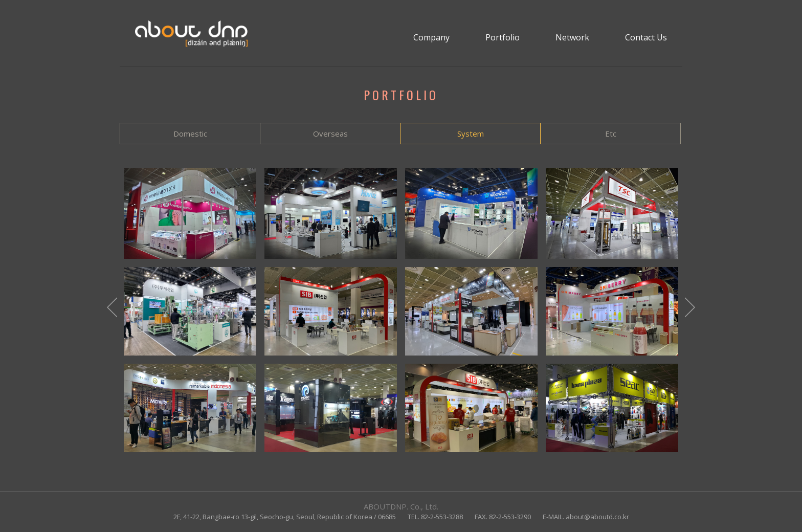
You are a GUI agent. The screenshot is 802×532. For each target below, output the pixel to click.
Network (572, 37)
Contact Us (646, 37)
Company (431, 37)
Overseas (330, 134)
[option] (401, 310)
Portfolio (503, 37)
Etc (611, 134)
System (471, 134)
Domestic (190, 134)
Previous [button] (112, 310)
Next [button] (690, 310)
